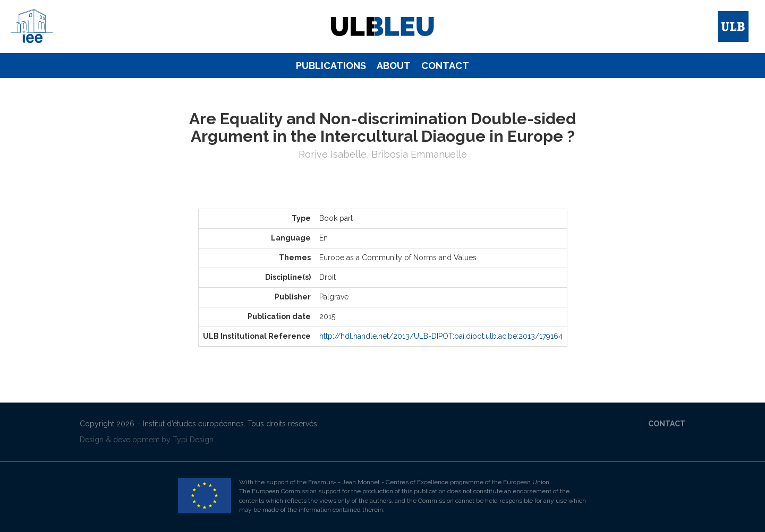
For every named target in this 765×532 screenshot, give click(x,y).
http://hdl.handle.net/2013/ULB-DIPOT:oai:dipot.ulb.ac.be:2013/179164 (441, 336)
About (394, 66)
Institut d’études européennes (193, 424)
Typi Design (193, 440)
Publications (331, 66)
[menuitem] (331, 66)
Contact (445, 66)
